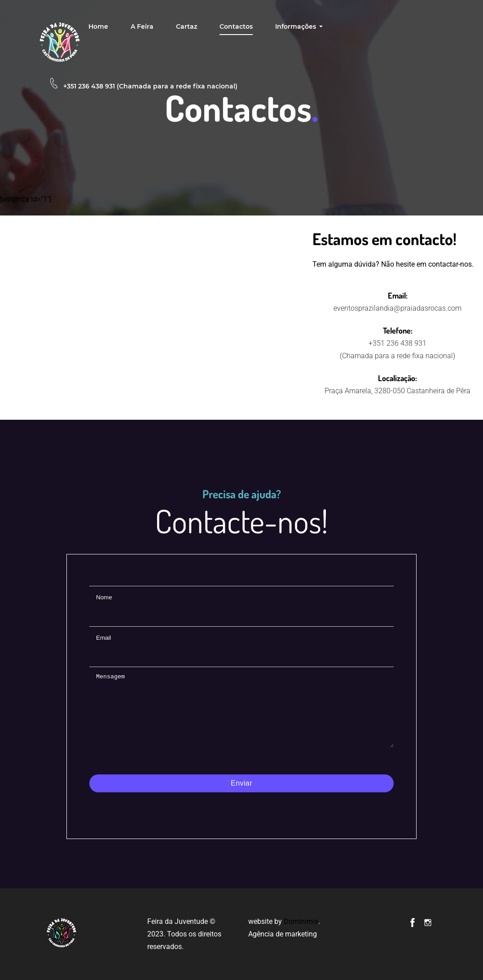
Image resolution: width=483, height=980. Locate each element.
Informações (297, 26)
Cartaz (187, 26)
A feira (142, 26)
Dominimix (301, 921)
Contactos (236, 26)
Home (98, 26)
